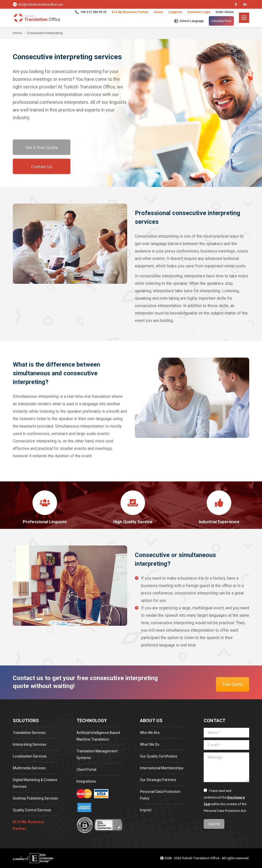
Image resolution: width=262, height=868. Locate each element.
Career (158, 12)
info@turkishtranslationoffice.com (38, 4)
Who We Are (150, 733)
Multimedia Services (29, 768)
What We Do (150, 744)
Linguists (175, 12)
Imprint (146, 810)
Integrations (86, 781)
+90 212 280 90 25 (91, 12)
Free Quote (233, 684)
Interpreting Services (30, 744)
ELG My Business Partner (130, 12)
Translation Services (29, 733)
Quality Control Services (32, 810)
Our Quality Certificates (159, 756)
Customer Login (199, 12)
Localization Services (30, 756)
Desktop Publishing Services (35, 798)
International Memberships (162, 768)
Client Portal (86, 770)
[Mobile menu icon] (244, 18)
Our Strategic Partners (158, 780)
